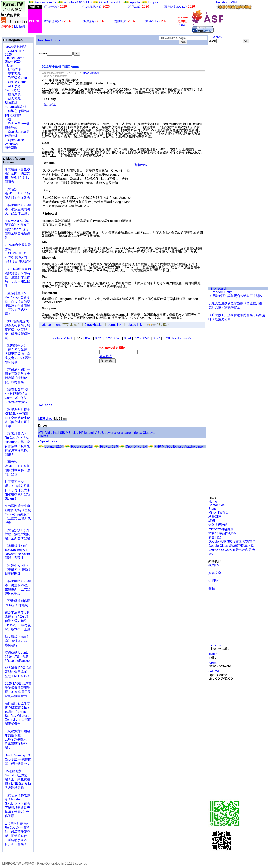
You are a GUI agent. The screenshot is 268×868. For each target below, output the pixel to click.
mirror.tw (214, 645)
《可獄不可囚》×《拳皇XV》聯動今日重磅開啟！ (18, 569)
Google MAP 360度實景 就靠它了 (232, 541)
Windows (11, 144)
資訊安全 (215, 573)
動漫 (10, 65)
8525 (137, 338)
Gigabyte (149, 433)
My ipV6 (20, 27)
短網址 (213, 581)
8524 (128, 338)
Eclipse (153, 2)
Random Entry (220, 292)
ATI (40, 433)
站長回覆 (215, 517)
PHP (158, 446)
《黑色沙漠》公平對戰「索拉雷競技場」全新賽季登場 (17, 534)
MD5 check (46, 419)
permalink (114, 325)
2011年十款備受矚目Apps (60, 67)
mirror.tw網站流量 (221, 529)
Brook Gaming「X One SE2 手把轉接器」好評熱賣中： (18, 759)
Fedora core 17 (82, 446)
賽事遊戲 (13, 74)
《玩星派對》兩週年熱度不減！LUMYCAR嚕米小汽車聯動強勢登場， (17, 739)
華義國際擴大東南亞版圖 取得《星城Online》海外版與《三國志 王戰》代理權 (18, 514)
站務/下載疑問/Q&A (222, 533)
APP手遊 (13, 86)
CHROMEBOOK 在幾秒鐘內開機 (232, 550)
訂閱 (212, 521)
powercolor (112, 433)
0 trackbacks (94, 325)
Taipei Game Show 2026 (14, 60)
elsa (75, 433)
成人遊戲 (13, 98)
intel (56, 433)
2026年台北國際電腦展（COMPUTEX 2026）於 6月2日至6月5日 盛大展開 (18, 253)
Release (46, 405)
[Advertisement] (221, 109)
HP (81, 433)
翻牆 (212, 588)
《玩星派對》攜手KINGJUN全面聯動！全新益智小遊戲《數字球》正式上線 (17, 418)
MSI (69, 433)
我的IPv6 (215, 565)
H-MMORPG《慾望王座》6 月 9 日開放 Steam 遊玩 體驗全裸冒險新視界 (17, 229)
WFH (235, 2)
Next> (177, 338)
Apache (135, 2)
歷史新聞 (11, 148)
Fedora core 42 (46, 2)
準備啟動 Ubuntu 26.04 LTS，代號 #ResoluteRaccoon (18, 657)
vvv (211, 554)
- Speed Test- (47, 441)
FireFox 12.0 (109, 446)
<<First (59, 338)
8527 (157, 338)
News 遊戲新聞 (15, 47)
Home (213, 502)
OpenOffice (14, 140)
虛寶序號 (13, 94)
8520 (89, 338)
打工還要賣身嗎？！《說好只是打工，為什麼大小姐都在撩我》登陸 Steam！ (17, 490)
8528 (166, 338)
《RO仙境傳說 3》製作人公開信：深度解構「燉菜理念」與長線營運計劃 (18, 330)
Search (215, 37)
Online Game (16, 82)
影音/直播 (13, 69)
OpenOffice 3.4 (136, 446)
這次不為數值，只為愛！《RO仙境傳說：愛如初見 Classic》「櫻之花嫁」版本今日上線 (19, 621)
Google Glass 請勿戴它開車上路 (231, 546)
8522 (108, 338)
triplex (138, 433)
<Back (69, 338)
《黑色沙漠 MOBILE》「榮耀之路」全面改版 (17, 193)
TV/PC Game (16, 78)
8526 (147, 338)
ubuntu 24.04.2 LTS (78, 2)
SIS (63, 433)
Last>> (186, 338)
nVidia (48, 433)
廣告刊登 (215, 537)
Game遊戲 (12, 90)
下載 (8, 119)
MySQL (167, 446)
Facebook (223, 2)
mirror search (218, 289)
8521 (98, 338)
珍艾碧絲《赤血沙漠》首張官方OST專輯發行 (18, 641)
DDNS (182, 25)
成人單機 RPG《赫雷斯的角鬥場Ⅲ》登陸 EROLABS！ (18, 672)
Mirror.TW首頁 (219, 512)
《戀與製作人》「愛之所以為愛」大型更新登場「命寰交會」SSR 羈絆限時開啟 (18, 354)
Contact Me (217, 505)
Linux (199, 446)
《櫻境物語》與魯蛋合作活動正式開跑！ (237, 296)
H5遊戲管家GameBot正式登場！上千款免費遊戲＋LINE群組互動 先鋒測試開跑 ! (18, 779)
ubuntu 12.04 (54, 446)
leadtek (89, 433)
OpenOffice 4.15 (111, 2)
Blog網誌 (11, 103)
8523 (118, 338)
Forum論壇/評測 (16, 107)
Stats (212, 509)
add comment (51, 325)
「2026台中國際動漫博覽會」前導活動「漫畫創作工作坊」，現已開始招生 (18, 277)
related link (134, 325)
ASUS (99, 433)
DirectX (43, 436)
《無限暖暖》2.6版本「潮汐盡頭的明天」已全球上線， (18, 209)
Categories (13, 40)
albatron (127, 433)
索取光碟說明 (218, 525)
